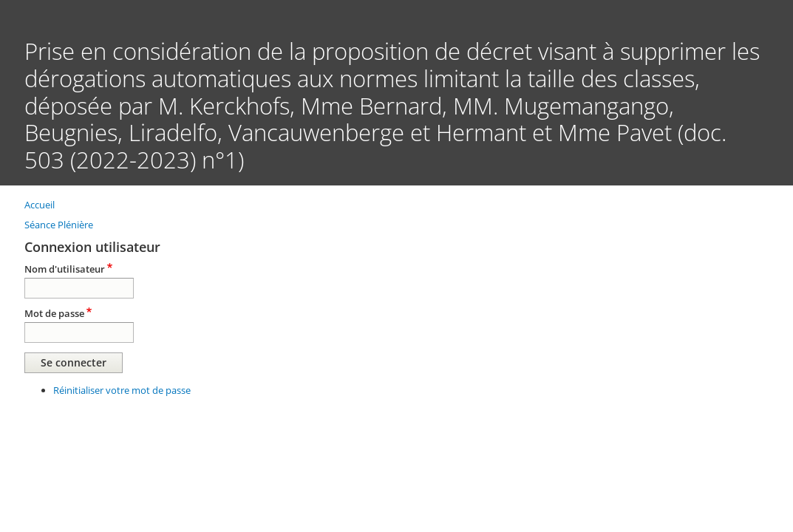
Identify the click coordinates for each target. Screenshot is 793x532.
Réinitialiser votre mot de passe (122, 390)
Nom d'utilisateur (65, 269)
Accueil (40, 205)
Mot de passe (54, 313)
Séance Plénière (59, 225)
